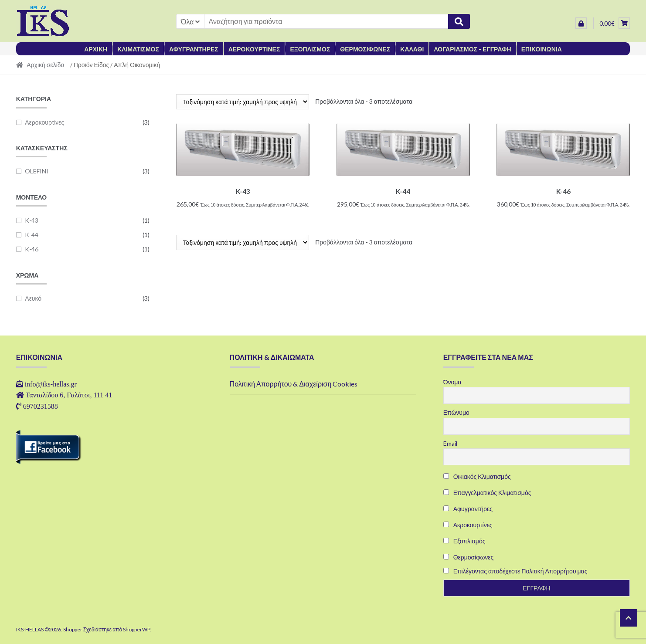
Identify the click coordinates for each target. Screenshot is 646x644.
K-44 (32, 235)
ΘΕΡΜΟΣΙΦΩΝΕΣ (365, 49)
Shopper (73, 629)
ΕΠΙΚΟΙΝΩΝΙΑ (542, 49)
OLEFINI (37, 171)
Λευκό (33, 298)
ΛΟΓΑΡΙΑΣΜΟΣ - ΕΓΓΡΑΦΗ (472, 49)
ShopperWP (136, 629)
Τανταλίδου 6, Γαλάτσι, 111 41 (69, 395)
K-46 (32, 249)
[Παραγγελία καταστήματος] (243, 102)
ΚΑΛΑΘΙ (412, 49)
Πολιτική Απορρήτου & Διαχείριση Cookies (294, 384)
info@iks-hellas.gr (51, 384)
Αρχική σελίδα (45, 65)
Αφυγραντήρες (468, 509)
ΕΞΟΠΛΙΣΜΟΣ (310, 49)
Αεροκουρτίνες (44, 122)
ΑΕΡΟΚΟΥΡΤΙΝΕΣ (254, 49)
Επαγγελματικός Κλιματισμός (487, 493)
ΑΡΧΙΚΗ (96, 49)
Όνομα (452, 382)
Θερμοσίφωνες (469, 557)
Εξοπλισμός (464, 541)
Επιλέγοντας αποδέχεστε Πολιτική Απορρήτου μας (520, 571)
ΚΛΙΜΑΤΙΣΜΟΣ (138, 49)
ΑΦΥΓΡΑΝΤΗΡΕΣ (194, 49)
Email (450, 443)
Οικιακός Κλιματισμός (477, 476)
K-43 (32, 220)
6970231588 (41, 406)
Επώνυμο (456, 412)
